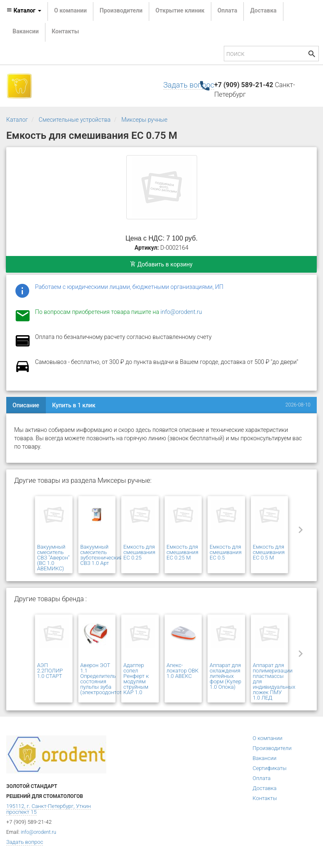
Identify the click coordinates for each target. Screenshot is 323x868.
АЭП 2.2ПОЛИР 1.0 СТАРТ (50, 671)
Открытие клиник (180, 10)
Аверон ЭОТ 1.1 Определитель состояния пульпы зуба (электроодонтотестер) (109, 679)
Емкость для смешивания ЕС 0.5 (225, 552)
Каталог (17, 120)
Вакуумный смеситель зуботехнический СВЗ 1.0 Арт (102, 555)
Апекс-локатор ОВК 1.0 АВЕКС (183, 671)
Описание (26, 405)
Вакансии (26, 31)
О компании (70, 10)
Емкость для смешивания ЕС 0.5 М (269, 552)
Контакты (65, 31)
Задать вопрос (189, 85)
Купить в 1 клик (74, 405)
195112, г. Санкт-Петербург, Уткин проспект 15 (49, 809)
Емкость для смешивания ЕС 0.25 (139, 552)
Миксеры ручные (144, 120)
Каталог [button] (24, 10)
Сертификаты (270, 768)
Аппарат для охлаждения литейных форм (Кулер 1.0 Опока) (225, 676)
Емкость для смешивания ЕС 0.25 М (183, 552)
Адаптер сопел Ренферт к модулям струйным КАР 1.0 (136, 679)
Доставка (263, 10)
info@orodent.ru (181, 312)
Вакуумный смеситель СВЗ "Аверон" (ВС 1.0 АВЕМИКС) (53, 558)
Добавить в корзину (161, 264)
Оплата (227, 10)
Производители (121, 10)
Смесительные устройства (75, 120)
